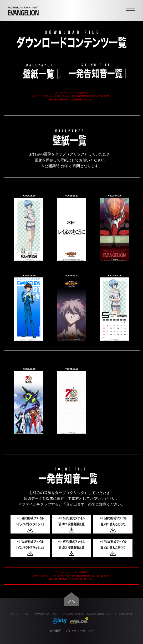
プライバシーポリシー (79, 631)
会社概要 (55, 631)
